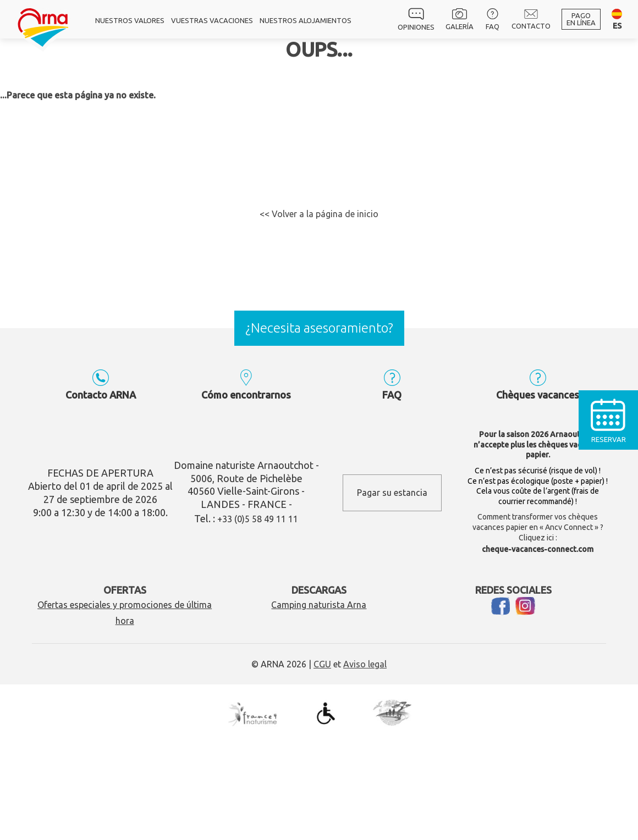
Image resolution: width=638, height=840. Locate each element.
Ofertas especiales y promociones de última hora (125, 613)
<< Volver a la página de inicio (319, 214)
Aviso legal (365, 664)
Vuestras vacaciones (212, 20)
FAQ (493, 19)
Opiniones (416, 19)
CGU (322, 664)
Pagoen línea (581, 19)
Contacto (531, 20)
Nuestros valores (130, 20)
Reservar (608, 417)
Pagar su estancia (392, 493)
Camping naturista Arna (319, 605)
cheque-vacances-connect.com (538, 549)
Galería (460, 19)
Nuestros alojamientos (306, 20)
